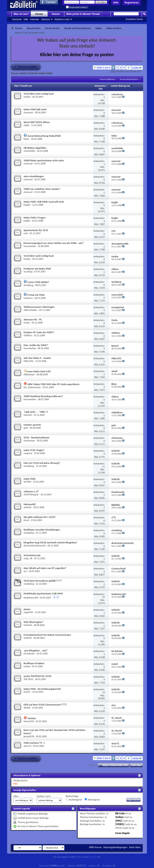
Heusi (26, 520)
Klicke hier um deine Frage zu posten (77, 54)
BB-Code (120, 813)
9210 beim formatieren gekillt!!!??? (43, 581)
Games (56, 14)
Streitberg (28, 285)
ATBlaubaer (29, 374)
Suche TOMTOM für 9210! (38, 676)
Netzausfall (29, 504)
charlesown (29, 441)
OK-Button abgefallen (35, 148)
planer (27, 609)
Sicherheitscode (32, 555)
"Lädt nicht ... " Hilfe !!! (36, 412)
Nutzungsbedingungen (115, 847)
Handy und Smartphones (78, 28)
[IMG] (119, 821)
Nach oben (136, 765)
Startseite (17, 19)
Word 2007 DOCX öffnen (37, 122)
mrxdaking (29, 466)
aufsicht (27, 507)
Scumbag (28, 272)
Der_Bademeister (32, 387)
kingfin (27, 205)
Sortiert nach (43, 796)
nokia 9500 (29, 479)
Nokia (99, 28)
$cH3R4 (27, 482)
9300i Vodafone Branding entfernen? (43, 396)
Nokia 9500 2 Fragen (35, 218)
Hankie (27, 97)
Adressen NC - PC (33, 319)
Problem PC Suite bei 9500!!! (39, 332)
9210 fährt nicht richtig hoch (39, 94)
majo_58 (28, 558)
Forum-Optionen (107, 79)
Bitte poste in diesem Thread (83, 14)
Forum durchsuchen (129, 79)
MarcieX (28, 415)
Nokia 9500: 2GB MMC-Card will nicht (44, 202)
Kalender (35, 19)
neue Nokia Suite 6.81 (39, 371)
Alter (16, 796)
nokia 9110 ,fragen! (34, 450)
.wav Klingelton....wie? (35, 650)
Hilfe (116, 3)
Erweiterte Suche (134, 19)
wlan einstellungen (34, 176)
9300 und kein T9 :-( (34, 743)
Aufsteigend (74, 799)
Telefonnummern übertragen (39, 307)
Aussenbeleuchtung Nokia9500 (44, 136)
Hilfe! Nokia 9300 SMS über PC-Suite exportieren (53, 384)
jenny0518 (29, 736)
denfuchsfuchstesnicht (35, 546)
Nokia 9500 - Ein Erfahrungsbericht (42, 689)
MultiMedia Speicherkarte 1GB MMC (43, 593)
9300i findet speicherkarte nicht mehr (44, 160)
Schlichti (28, 625)
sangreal (28, 453)
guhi (26, 428)
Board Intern (34, 28)
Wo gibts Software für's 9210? (40, 517)
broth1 (27, 692)
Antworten (100, 86)
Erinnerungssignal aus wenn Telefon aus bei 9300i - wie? (54, 243)
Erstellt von (26, 86)
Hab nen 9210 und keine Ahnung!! (42, 463)
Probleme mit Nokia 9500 (37, 269)
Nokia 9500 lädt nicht (35, 109)
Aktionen (46, 19)
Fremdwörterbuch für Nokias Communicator (47, 635)
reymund (28, 164)
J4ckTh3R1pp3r (31, 495)
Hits (101, 89)
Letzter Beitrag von (122, 86)
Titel (16, 86)
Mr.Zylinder (29, 654)
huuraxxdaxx (30, 246)
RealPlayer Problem (34, 663)
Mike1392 (28, 361)
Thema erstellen (26, 67)
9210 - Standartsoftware (37, 437)
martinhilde (29, 151)
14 (103, 692)
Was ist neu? (21, 14)
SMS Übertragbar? (33, 622)
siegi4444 (28, 612)
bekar (26, 139)
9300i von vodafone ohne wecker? (42, 189)
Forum (39, 14)
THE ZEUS (28, 679)
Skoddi (27, 708)
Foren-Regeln (123, 833)
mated (27, 666)
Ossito (27, 323)
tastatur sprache (32, 425)
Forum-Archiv (52, 28)
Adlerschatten (30, 310)
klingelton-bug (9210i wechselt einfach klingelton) (50, 542)
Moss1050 (29, 721)
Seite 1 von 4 (104, 67)
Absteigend (92, 799)
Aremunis (28, 112)
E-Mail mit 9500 (36, 295)
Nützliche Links (62, 19)
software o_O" (31, 491)
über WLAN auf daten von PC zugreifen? (45, 568)
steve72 (27, 746)
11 (103, 467)
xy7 (25, 571)
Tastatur (32, 718)
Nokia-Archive (114, 28)
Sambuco (28, 298)
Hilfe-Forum (95, 847)
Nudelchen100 (31, 598)
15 (103, 597)
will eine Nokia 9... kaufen (37, 358)
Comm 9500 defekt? (38, 282)
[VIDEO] (120, 824)
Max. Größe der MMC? (36, 345)
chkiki (26, 125)
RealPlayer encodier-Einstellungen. (42, 530)
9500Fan (28, 335)
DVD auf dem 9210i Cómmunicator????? (45, 705)
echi (26, 233)
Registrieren (132, 3)
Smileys (120, 817)
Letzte (137, 68)
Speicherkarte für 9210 (36, 230)
